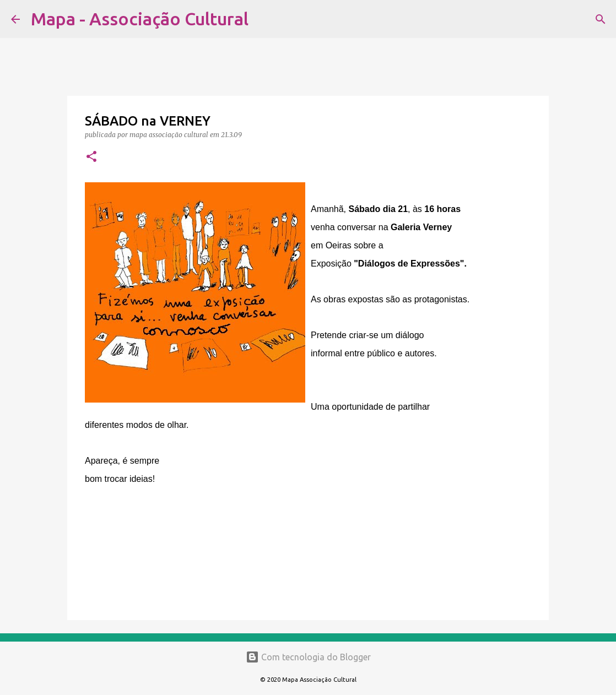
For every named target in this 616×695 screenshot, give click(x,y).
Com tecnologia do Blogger (308, 657)
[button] (91, 157)
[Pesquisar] (264, 19)
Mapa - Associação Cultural (140, 19)
